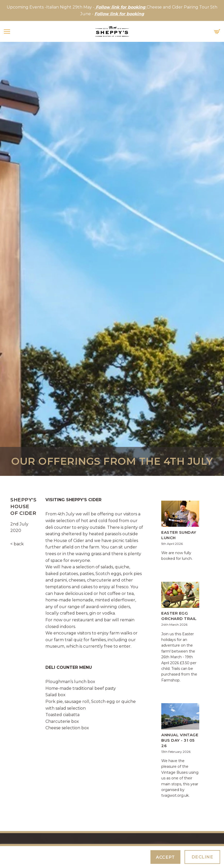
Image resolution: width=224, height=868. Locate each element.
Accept (165, 857)
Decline (202, 857)
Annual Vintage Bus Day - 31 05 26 (180, 740)
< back (17, 544)
